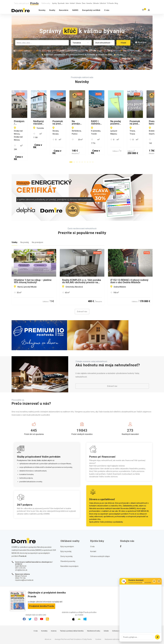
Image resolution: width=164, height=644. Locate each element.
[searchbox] (42, 43)
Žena (84, 3)
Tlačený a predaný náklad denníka (72, 616)
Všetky (14, 228)
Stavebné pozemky (68, 547)
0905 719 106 (20, 563)
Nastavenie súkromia (112, 625)
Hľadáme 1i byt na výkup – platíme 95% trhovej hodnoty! (33, 266)
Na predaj (25, 228)
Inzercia (54, 616)
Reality (52, 10)
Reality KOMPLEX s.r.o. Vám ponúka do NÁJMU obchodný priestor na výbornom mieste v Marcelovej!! (82, 266)
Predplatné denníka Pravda (42, 591)
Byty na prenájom (67, 532)
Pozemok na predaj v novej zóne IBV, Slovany (128, 122)
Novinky (42, 10)
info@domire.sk (21, 555)
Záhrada (96, 3)
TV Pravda (110, 3)
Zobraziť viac (82, 297)
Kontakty (44, 616)
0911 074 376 (20, 553)
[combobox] (42, 43)
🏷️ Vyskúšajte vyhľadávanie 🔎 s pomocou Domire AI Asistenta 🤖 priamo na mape (77, 55)
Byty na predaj (66, 537)
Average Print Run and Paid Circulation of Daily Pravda (73, 625)
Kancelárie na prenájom (69, 551)
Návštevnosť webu (94, 616)
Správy (54, 3)
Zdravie (78, 3)
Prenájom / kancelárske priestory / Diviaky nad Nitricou (33, 122)
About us (48, 625)
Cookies (98, 625)
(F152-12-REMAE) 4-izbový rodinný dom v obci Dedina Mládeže (129, 266)
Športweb (61, 3)
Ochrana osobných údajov (100, 542)
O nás (107, 10)
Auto (67, 3)
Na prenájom (37, 228)
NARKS (75, 10)
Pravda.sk (133, 499)
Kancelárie (64, 10)
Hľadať (123, 43)
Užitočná (103, 3)
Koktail (72, 3)
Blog (116, 3)
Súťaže (106, 616)
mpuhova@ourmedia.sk (24, 565)
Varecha (89, 3)
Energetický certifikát (91, 10)
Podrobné (141, 42)
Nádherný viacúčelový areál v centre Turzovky (82, 122)
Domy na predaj (66, 542)
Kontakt (93, 537)
